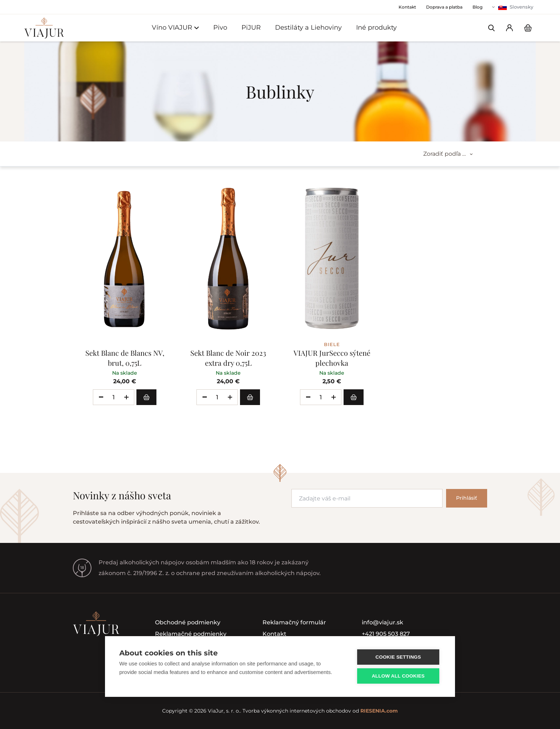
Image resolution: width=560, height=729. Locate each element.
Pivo (220, 28)
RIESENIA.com (379, 711)
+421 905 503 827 (386, 634)
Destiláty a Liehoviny (308, 28)
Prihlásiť (467, 498)
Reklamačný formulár (294, 622)
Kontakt (274, 634)
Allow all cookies (398, 676)
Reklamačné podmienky (191, 634)
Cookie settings (398, 657)
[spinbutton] (114, 397)
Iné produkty (376, 28)
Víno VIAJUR (175, 28)
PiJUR (251, 28)
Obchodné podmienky (188, 622)
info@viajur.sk (382, 622)
